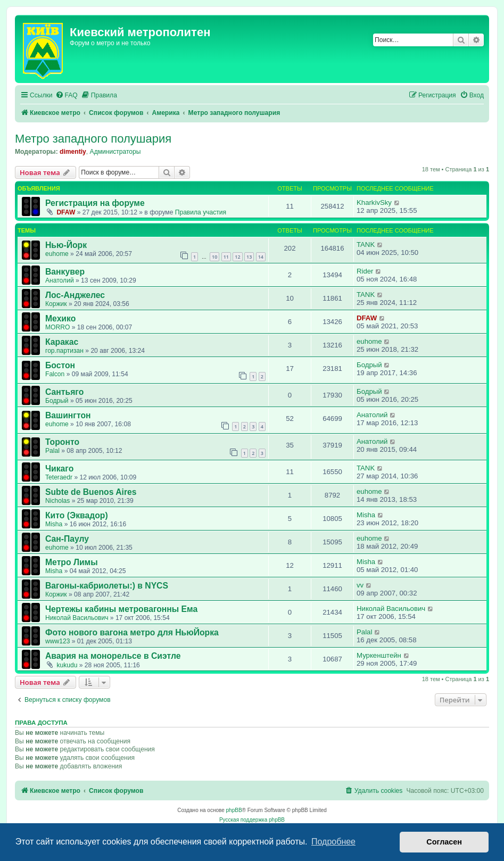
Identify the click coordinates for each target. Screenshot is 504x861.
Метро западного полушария (93, 139)
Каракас (62, 342)
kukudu (67, 665)
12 (237, 257)
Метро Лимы (72, 562)
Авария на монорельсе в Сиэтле (113, 656)
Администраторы (115, 152)
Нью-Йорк (66, 245)
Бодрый (369, 365)
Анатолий (60, 280)
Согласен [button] (444, 842)
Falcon (55, 374)
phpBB (234, 810)
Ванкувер (65, 272)
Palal (52, 451)
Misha (54, 524)
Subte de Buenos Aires (91, 492)
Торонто (62, 442)
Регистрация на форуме (95, 203)
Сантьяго (64, 392)
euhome (57, 254)
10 (214, 257)
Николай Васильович (77, 618)
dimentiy (73, 152)
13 (249, 257)
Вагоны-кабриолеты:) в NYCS (107, 586)
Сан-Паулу (67, 539)
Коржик (56, 304)
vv (360, 585)
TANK (366, 245)
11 (226, 257)
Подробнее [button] (333, 842)
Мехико (60, 318)
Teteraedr (59, 477)
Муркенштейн (379, 655)
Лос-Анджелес (75, 295)
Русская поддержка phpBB (252, 820)
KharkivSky (374, 202)
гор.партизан (64, 351)
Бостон (60, 365)
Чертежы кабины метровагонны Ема (121, 609)
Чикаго (59, 469)
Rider (365, 271)
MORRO (57, 327)
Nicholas (57, 501)
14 (261, 257)
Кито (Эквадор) (77, 515)
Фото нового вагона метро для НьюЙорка (132, 632)
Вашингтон (68, 415)
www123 (57, 641)
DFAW (66, 212)
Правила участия (201, 212)
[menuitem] (67, 96)
